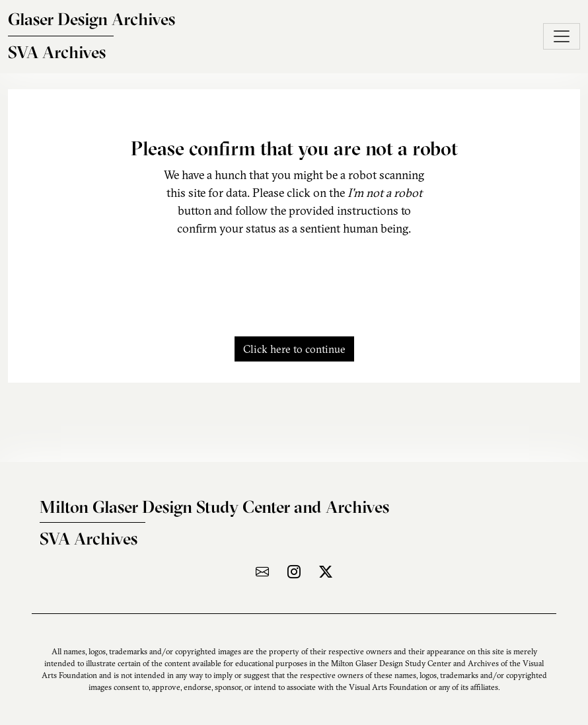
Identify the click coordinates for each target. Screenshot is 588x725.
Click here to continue (294, 349)
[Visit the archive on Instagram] (294, 571)
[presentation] (294, 279)
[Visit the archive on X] (326, 571)
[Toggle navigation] (562, 36)
